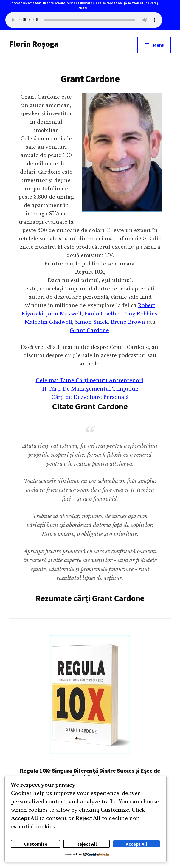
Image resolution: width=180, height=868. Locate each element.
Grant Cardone (89, 330)
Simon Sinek (91, 322)
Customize (36, 844)
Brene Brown (128, 322)
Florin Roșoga (34, 44)
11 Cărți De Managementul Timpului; (90, 389)
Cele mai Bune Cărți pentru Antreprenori (90, 380)
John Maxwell (64, 314)
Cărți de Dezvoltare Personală (90, 397)
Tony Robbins (140, 314)
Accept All (136, 844)
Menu (159, 45)
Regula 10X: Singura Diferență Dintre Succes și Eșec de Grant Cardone (90, 774)
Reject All (87, 844)
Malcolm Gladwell (48, 322)
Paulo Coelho (102, 314)
